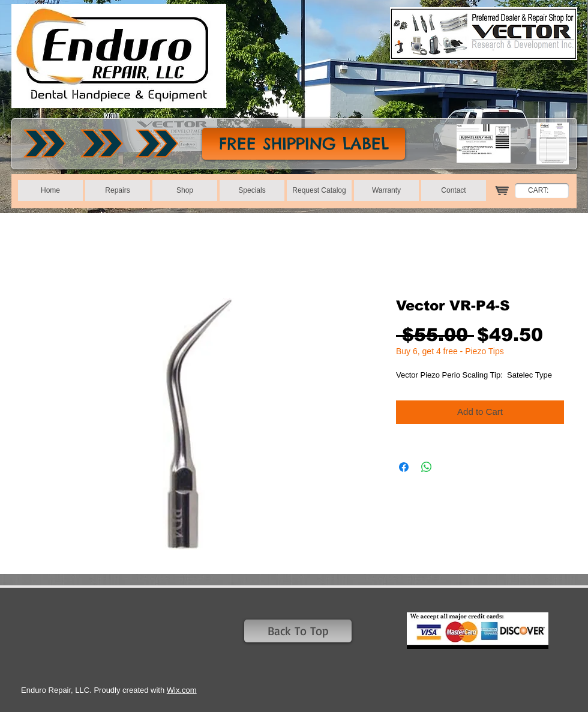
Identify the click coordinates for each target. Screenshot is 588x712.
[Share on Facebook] (404, 467)
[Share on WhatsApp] (427, 467)
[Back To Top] (298, 631)
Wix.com (182, 690)
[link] (545, 190)
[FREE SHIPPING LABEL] (304, 144)
